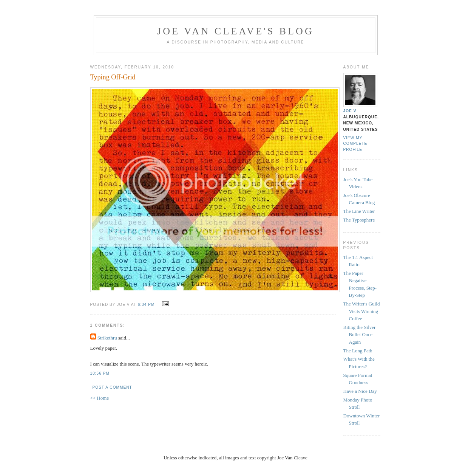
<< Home (100, 398)
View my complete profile (355, 143)
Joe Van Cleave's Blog (235, 31)
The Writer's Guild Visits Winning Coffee (362, 311)
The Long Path (358, 351)
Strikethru (107, 338)
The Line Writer (359, 211)
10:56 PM (100, 373)
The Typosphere (359, 220)
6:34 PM (146, 305)
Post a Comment (112, 387)
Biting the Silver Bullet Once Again (360, 335)
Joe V (350, 111)
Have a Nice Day (360, 391)
